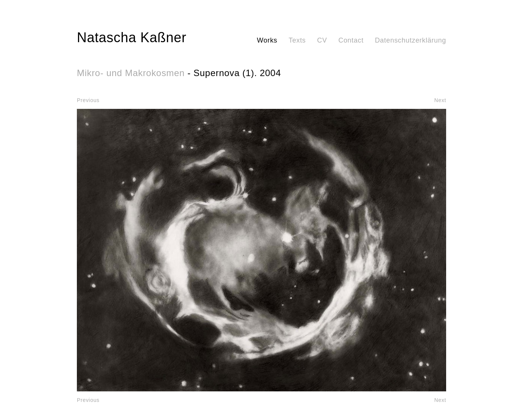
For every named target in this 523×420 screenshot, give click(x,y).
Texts (297, 40)
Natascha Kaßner (132, 37)
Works (267, 40)
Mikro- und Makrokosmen (131, 73)
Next (440, 100)
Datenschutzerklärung (411, 40)
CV (322, 40)
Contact (351, 40)
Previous (88, 100)
